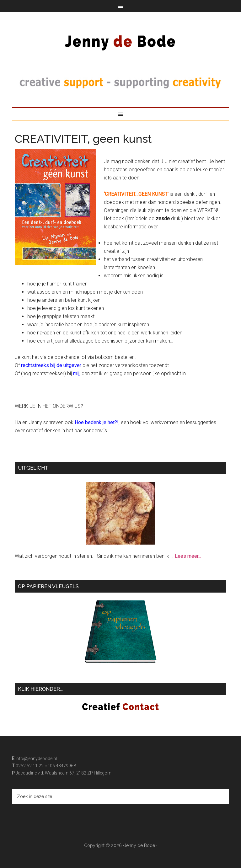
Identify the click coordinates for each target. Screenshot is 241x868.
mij (76, 373)
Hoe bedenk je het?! (97, 422)
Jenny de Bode (120, 39)
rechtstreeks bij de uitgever (51, 365)
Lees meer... (188, 556)
